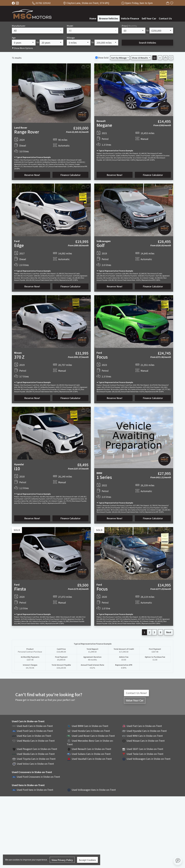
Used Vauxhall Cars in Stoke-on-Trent (92, 759)
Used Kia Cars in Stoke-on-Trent (34, 736)
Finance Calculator (70, 175)
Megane (104, 125)
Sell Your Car (149, 18)
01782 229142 (43, 3)
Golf (101, 245)
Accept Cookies (87, 860)
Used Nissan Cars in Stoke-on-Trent (146, 741)
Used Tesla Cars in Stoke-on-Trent (145, 754)
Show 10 (140, 58)
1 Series (104, 477)
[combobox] (38, 31)
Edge (19, 245)
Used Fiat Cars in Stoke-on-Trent (144, 726)
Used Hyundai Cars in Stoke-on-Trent (147, 731)
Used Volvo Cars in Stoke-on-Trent (35, 764)
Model (70, 26)
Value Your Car (135, 700)
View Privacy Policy (62, 860)
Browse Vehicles (109, 18)
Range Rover (27, 132)
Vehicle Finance (130, 18)
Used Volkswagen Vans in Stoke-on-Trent (94, 790)
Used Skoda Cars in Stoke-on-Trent (36, 754)
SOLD (17, 530)
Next (169, 632)
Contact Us (165, 18)
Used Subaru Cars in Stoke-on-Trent (91, 754)
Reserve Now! (32, 175)
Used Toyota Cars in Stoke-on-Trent (36, 759)
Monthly (133, 26)
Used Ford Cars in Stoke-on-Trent (35, 731)
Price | (129, 26)
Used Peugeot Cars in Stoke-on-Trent (37, 749)
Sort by (119, 58)
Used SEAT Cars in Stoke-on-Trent (145, 749)
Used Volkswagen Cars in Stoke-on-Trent (149, 759)
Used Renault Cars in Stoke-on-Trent (91, 749)
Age (14, 38)
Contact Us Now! (136, 693)
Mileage (71, 38)
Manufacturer (19, 26)
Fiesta (20, 589)
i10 (17, 468)
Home (93, 18)
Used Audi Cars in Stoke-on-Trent (35, 726)
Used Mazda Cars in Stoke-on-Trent (36, 741)
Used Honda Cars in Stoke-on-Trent (91, 731)
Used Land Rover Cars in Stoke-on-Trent (93, 736)
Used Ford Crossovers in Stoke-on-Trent (38, 777)
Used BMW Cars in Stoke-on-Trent (90, 726)
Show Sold (103, 58)
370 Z (19, 357)
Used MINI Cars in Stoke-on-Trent (145, 736)
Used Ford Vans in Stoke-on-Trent (35, 790)
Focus (102, 357)
